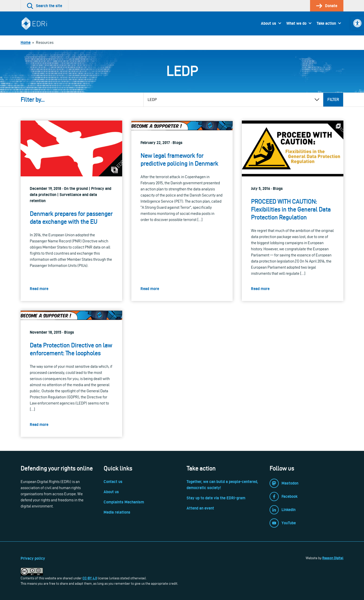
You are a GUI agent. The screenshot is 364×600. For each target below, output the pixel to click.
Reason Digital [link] (333, 558)
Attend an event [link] (200, 508)
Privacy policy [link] (33, 558)
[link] (357, 23)
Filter (333, 100)
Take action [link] (326, 23)
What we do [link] (296, 23)
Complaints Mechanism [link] (124, 502)
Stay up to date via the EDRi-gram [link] (216, 498)
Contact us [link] (113, 482)
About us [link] (269, 23)
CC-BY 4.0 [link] (90, 578)
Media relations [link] (117, 512)
